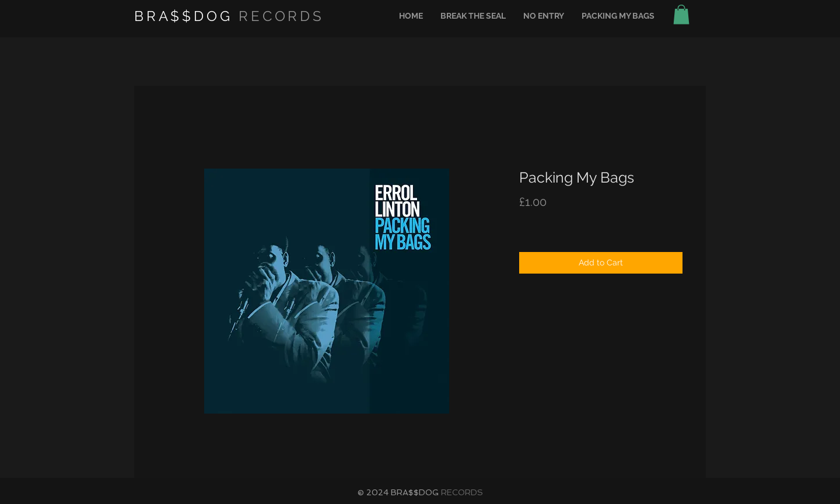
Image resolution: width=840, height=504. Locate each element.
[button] (681, 14)
